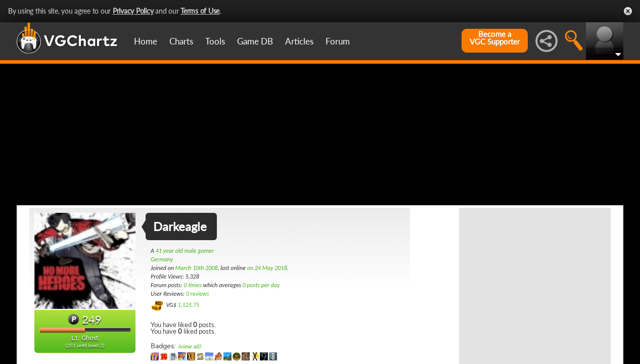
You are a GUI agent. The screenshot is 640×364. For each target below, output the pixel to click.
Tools (215, 41)
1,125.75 (188, 305)
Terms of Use (200, 11)
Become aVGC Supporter (495, 38)
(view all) (189, 347)
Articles (299, 41)
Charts (181, 41)
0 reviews (198, 294)
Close (628, 11)
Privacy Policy (133, 11)
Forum (338, 41)
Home (146, 41)
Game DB (255, 41)
